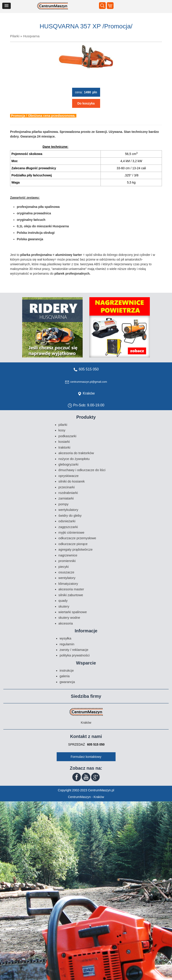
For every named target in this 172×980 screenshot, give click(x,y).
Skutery (64, 606)
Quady (63, 601)
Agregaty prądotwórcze (76, 549)
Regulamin (67, 644)
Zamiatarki (66, 498)
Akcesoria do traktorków (76, 453)
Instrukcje (67, 670)
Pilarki (15, 36)
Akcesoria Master (71, 589)
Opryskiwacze (69, 476)
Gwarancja (67, 682)
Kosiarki (64, 442)
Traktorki (64, 447)
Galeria (65, 676)
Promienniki (67, 561)
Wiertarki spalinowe (73, 612)
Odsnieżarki (67, 521)
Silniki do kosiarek (72, 481)
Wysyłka (66, 638)
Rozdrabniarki (68, 493)
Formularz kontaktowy (86, 757)
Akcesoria (66, 623)
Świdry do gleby (70, 515)
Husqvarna (31, 36)
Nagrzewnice (68, 555)
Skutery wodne (69, 617)
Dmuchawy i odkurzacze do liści (82, 470)
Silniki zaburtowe (71, 595)
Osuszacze (66, 572)
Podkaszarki (67, 436)
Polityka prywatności (75, 655)
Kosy (62, 430)
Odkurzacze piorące (73, 544)
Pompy (63, 504)
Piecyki (64, 567)
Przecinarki (67, 487)
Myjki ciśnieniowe (71, 532)
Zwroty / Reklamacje (74, 650)
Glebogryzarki (68, 464)
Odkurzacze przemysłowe (77, 538)
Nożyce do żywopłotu (74, 459)
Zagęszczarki (68, 527)
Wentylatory (67, 578)
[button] (6, 6)
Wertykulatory (68, 510)
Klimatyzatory (68, 584)
